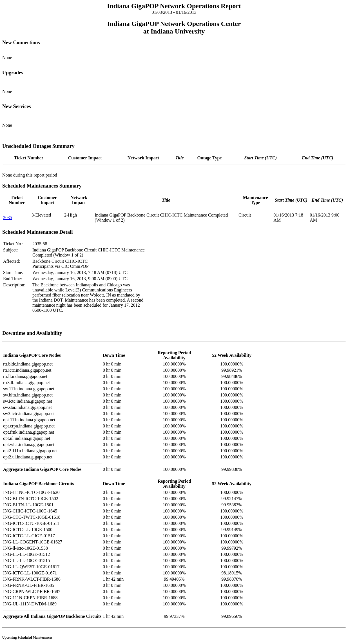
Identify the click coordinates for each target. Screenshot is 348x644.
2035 (8, 218)
